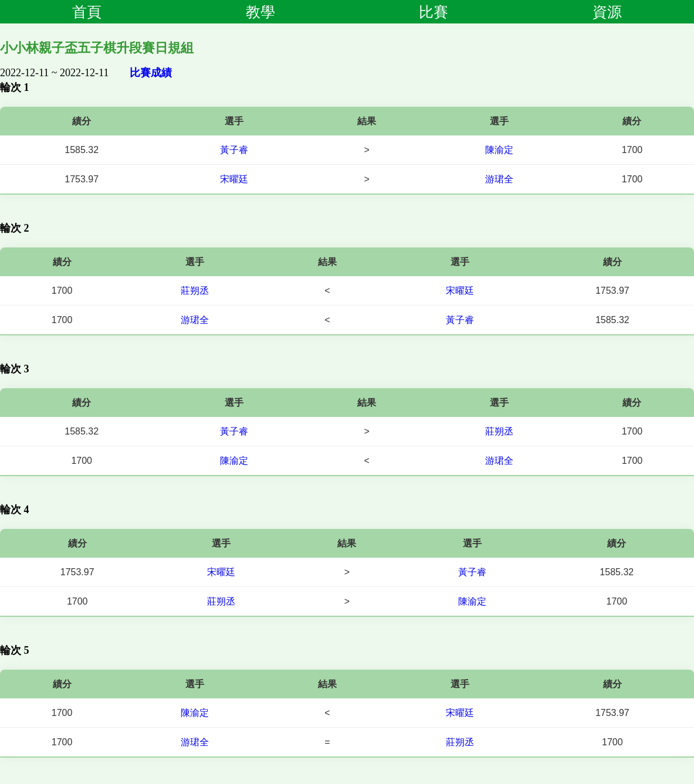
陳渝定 (499, 150)
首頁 (87, 12)
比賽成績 (151, 73)
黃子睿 (234, 150)
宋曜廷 (234, 179)
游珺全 (499, 179)
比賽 (434, 12)
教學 (260, 12)
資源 (607, 12)
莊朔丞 (195, 291)
